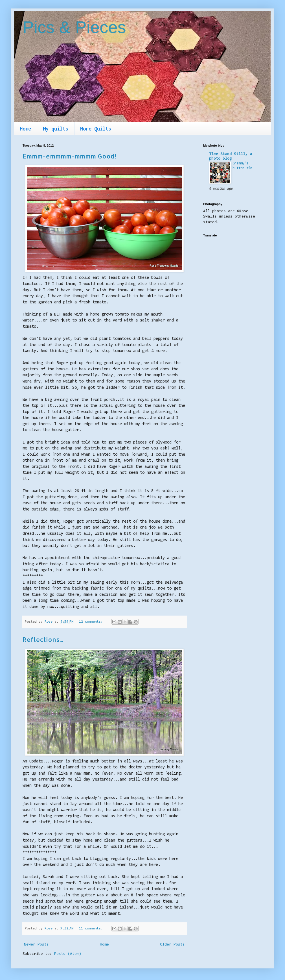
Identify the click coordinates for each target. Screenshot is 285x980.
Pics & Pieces (74, 27)
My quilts (56, 129)
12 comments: (92, 622)
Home (25, 129)
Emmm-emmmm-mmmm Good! (70, 156)
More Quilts (96, 129)
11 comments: (92, 929)
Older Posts (172, 945)
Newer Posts (36, 945)
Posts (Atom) (68, 954)
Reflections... (43, 639)
